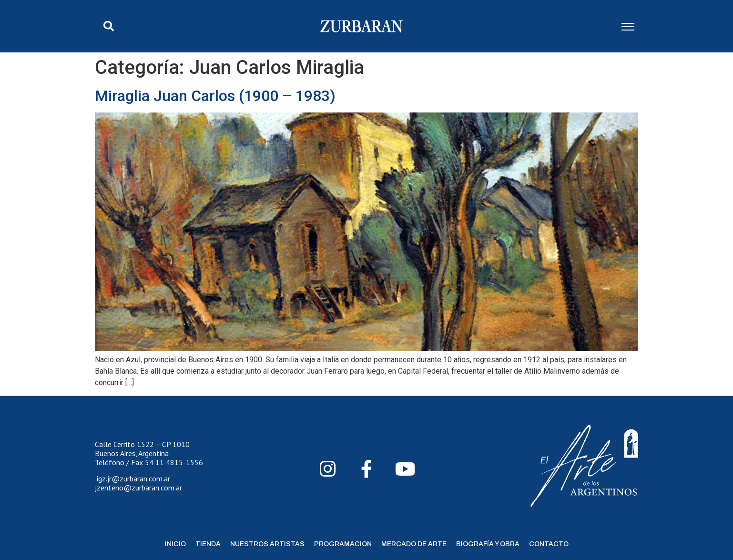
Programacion (343, 544)
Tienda (208, 544)
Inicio (175, 544)
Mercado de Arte (414, 544)
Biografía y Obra (488, 544)
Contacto (549, 544)
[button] (109, 26)
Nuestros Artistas (267, 544)
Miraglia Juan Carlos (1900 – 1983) (215, 96)
